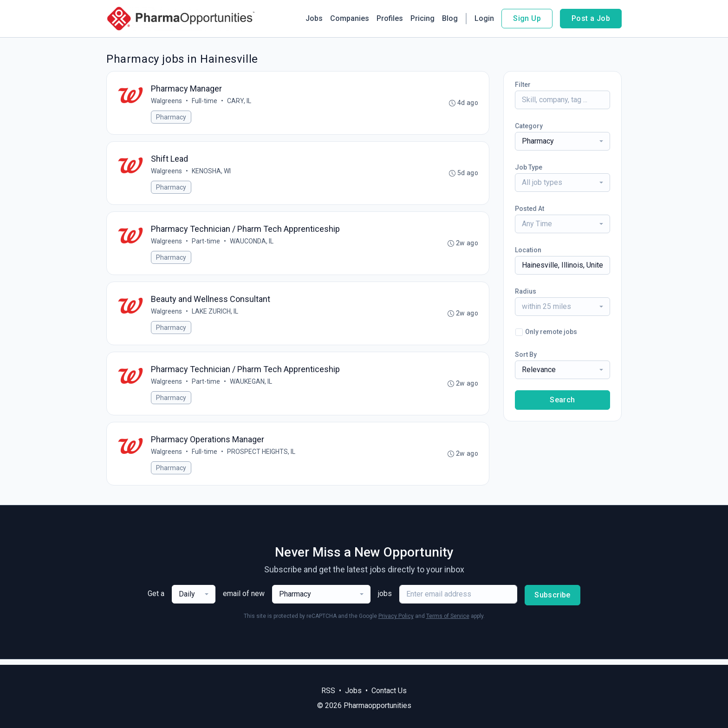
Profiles (390, 18)
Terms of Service (448, 622)
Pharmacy (172, 118)
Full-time (205, 101)
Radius (526, 291)
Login (484, 18)
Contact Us (389, 691)
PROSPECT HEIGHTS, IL (262, 457)
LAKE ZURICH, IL (215, 315)
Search (562, 400)
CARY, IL (240, 101)
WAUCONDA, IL (252, 243)
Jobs (314, 18)
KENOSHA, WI (212, 172)
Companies (350, 18)
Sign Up (527, 18)
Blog (450, 18)
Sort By (526, 354)
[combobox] (562, 141)
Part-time (206, 243)
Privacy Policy (396, 622)
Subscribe (552, 600)
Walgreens (167, 101)
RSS (328, 691)
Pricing (422, 18)
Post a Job (591, 18)
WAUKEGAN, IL (251, 386)
